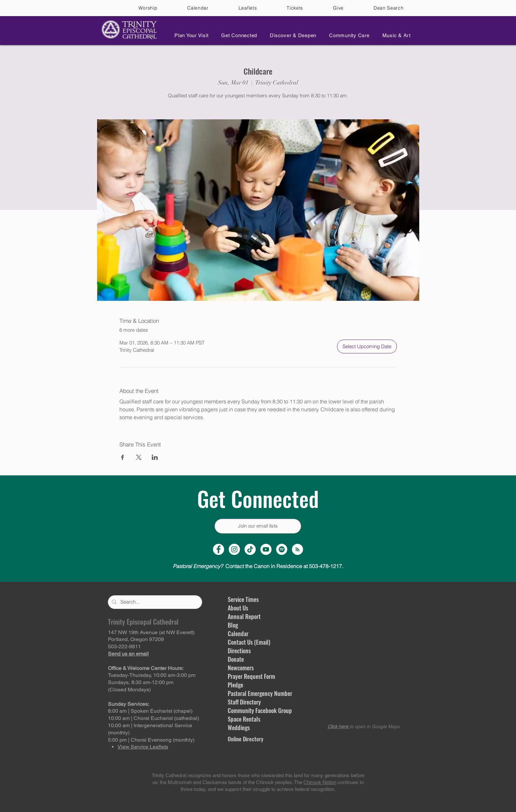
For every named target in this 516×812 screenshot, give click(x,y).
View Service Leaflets (143, 747)
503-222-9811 (124, 646)
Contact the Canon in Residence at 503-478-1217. (258, 566)
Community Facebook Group (260, 710)
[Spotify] (282, 549)
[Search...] (154, 602)
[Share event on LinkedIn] (155, 457)
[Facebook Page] (219, 549)
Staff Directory (244, 702)
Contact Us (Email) (249, 642)
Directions (239, 651)
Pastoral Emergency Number (260, 693)
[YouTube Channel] (266, 549)
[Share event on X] (139, 457)
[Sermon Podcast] (297, 549)
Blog (233, 625)
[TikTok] (250, 549)
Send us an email (128, 654)
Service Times (243, 599)
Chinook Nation (320, 782)
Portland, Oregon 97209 (136, 639)
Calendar (238, 633)
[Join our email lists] (258, 526)
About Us (238, 608)
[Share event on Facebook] (123, 457)
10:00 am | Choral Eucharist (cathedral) (154, 718)
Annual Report (244, 616)
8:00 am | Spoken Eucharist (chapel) (150, 711)
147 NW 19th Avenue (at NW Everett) (151, 632)
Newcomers (241, 668)
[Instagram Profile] (234, 549)
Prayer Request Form (251, 676)
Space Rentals (244, 719)
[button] (190, 35)
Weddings (239, 728)
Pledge (235, 685)
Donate (236, 659)
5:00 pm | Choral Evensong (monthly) (151, 740)
